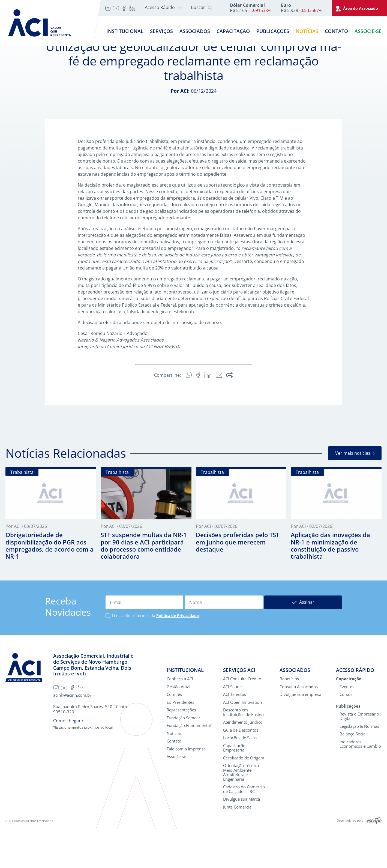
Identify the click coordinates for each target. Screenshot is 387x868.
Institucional (125, 31)
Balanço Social (353, 772)
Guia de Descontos (241, 768)
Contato (336, 31)
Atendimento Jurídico (243, 760)
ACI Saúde (232, 725)
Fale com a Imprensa (186, 787)
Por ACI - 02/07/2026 (121, 565)
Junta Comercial (238, 845)
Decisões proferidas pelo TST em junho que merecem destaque (238, 580)
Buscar (201, 8)
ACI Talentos (235, 733)
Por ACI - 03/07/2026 (26, 565)
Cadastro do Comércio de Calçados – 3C (244, 827)
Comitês (174, 733)
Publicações (273, 31)
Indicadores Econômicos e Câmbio (360, 782)
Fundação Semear (183, 756)
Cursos (346, 733)
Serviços (161, 31)
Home (12, 51)
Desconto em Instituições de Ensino (243, 750)
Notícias (307, 31)
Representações (181, 748)
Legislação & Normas (359, 764)
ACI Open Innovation (242, 740)
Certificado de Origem (244, 796)
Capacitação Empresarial (234, 786)
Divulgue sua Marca (241, 837)
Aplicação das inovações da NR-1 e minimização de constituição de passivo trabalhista (330, 583)
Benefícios (289, 717)
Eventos (347, 725)
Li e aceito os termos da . (156, 654)
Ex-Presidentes (180, 740)
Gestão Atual (178, 725)
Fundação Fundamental (189, 764)
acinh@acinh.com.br (72, 733)
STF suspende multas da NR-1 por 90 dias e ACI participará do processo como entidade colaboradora (144, 583)
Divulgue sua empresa (300, 733)
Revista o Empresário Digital (359, 754)
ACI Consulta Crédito (242, 717)
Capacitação (233, 31)
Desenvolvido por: (359, 859)
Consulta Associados (299, 725)
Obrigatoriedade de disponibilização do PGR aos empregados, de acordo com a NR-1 (49, 583)
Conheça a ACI (180, 717)
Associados (195, 31)
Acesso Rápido (163, 8)
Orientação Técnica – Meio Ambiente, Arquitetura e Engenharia (243, 810)
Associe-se (368, 31)
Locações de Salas (240, 776)
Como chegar (68, 759)
